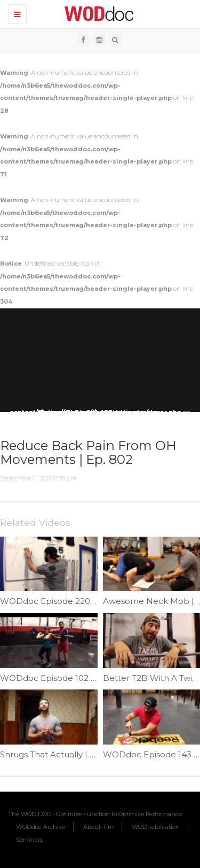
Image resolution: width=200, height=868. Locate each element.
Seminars (29, 840)
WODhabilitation (156, 827)
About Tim (98, 827)
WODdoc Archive (41, 827)
